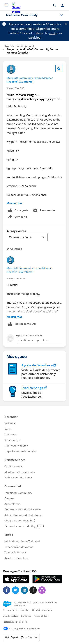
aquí (52, 33)
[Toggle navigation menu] (61, 15)
